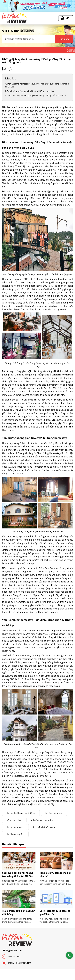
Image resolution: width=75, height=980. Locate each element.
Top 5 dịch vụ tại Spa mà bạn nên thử (56, 875)
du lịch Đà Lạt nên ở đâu (44, 827)
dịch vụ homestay (15, 827)
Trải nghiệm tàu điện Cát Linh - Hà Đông (19, 913)
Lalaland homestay (54, 813)
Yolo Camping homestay (42, 820)
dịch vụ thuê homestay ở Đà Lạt (21, 813)
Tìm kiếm (64, 39)
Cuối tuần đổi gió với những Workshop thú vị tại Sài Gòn (18, 875)
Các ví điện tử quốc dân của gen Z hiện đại (55, 913)
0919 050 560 (11, 957)
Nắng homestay (14, 820)
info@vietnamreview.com (16, 963)
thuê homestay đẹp (15, 834)
